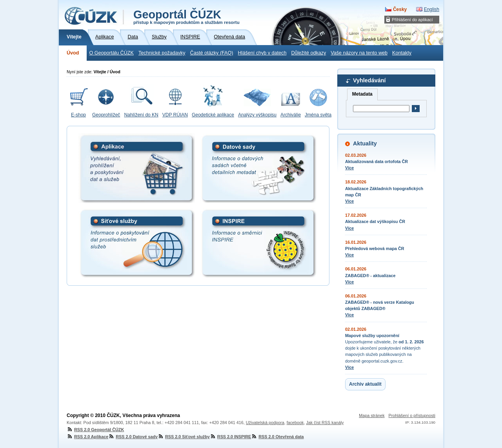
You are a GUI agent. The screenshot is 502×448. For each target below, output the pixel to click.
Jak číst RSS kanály (325, 423)
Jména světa (318, 115)
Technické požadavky (162, 53)
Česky (400, 9)
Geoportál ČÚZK (186, 16)
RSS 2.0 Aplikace (87, 437)
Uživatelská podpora (265, 423)
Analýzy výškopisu (257, 115)
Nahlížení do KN (141, 115)
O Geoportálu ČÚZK (111, 53)
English (432, 9)
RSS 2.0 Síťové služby (184, 437)
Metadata (362, 94)
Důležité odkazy (308, 53)
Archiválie (291, 115)
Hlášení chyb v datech (262, 53)
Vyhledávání (369, 80)
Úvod (73, 53)
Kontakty (402, 53)
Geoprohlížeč (106, 115)
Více (349, 168)
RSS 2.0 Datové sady (133, 437)
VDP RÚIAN (175, 115)
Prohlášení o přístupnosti (412, 415)
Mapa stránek (372, 415)
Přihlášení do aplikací (412, 20)
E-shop (78, 115)
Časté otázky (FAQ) (212, 53)
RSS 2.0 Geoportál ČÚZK (95, 430)
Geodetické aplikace (213, 115)
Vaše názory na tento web (359, 53)
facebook (295, 423)
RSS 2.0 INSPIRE (230, 437)
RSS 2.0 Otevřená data (277, 437)
